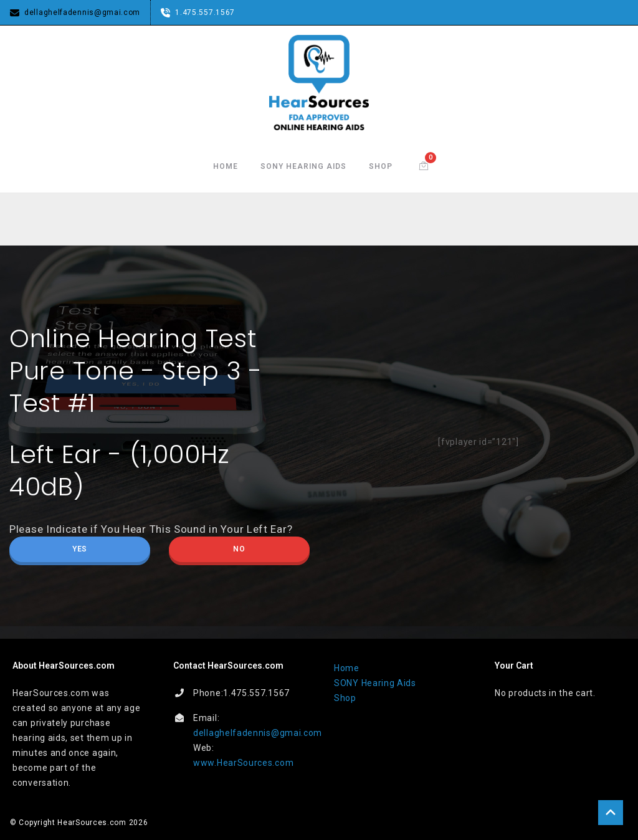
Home (226, 166)
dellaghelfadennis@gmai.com (258, 733)
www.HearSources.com (243, 763)
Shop (381, 166)
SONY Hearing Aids (303, 166)
